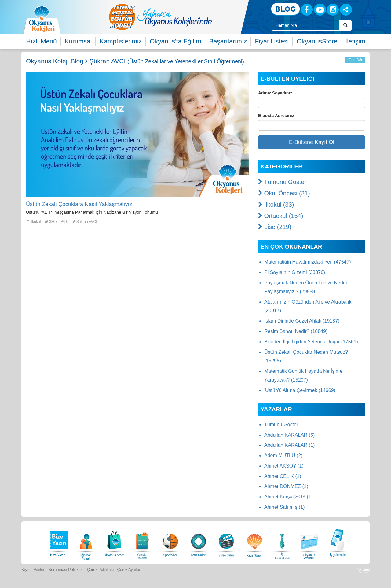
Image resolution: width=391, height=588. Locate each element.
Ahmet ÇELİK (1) (283, 476)
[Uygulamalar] (338, 542)
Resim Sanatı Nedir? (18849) (296, 331)
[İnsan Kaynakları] (282, 542)
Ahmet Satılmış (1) (284, 507)
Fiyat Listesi (272, 41)
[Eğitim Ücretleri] (254, 542)
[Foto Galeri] (199, 542)
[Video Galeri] (226, 542)
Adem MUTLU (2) (283, 455)
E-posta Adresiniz (276, 116)
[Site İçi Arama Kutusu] (306, 25)
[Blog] (285, 9)
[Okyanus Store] (114, 542)
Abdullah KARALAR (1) (289, 445)
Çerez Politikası (100, 570)
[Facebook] (307, 10)
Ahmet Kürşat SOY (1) (289, 497)
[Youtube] (320, 10)
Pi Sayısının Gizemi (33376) (295, 272)
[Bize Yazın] (58, 542)
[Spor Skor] (170, 542)
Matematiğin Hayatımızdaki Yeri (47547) (308, 262)
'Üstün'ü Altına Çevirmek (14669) (300, 390)
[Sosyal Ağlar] (346, 10)
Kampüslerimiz (121, 41)
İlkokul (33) (276, 205)
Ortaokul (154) (281, 216)
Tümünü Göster (282, 182)
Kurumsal (78, 41)
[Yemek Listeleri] (142, 542)
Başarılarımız (228, 41)
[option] (185, 17)
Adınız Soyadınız (275, 93)
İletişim (355, 41)
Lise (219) (275, 227)
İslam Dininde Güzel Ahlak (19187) (302, 321)
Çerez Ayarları (130, 570)
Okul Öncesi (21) (284, 193)
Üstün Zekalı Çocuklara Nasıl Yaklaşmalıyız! (80, 204)
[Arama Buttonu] (345, 25)
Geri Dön (355, 60)
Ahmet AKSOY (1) (284, 466)
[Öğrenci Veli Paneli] (86, 542)
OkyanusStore (317, 41)
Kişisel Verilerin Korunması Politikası (53, 570)
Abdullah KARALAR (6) (289, 435)
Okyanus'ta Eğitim (175, 41)
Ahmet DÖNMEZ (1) (286, 486)
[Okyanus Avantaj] (309, 542)
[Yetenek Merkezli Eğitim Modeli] (185, 17)
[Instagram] (333, 10)
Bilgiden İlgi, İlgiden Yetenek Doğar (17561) (311, 342)
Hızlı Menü (41, 41)
